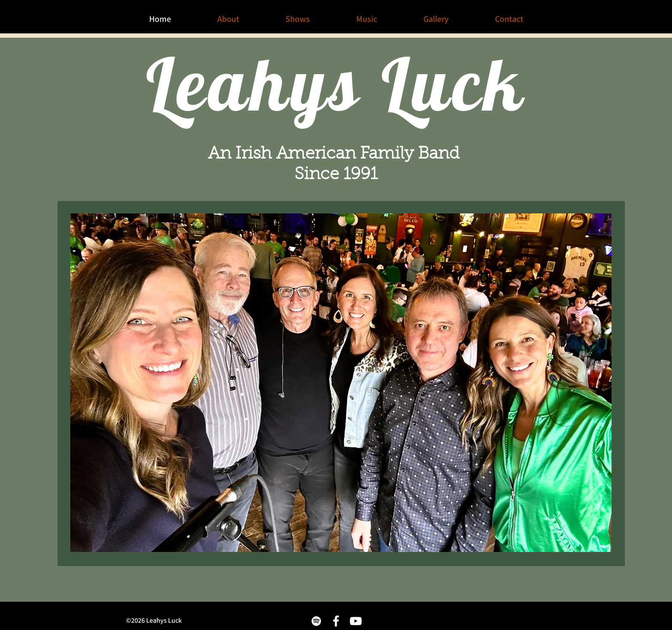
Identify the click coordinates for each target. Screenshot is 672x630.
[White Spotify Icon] (316, 621)
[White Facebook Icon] (336, 621)
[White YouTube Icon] (356, 621)
